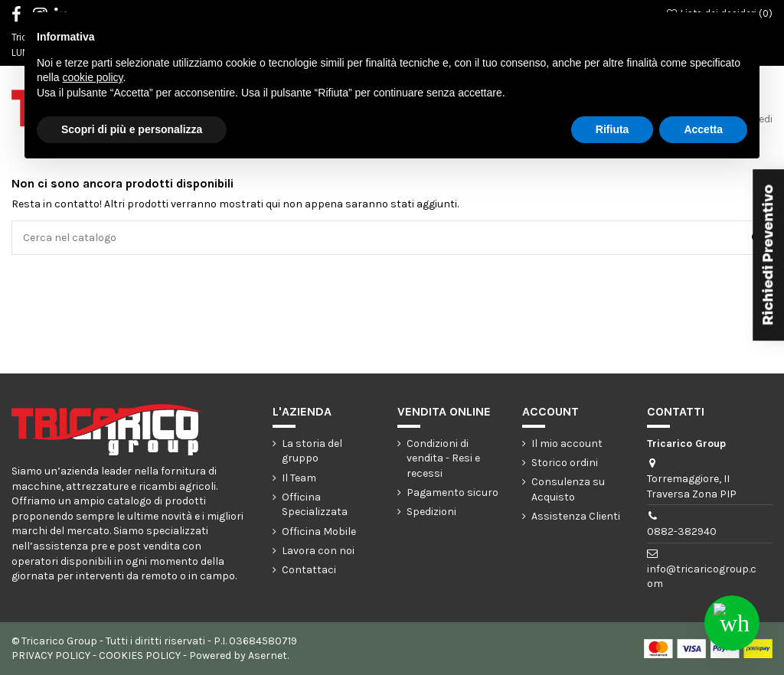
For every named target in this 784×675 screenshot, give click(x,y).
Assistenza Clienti (576, 516)
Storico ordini (565, 463)
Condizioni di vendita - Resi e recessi (443, 458)
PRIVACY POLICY (51, 655)
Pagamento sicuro (452, 492)
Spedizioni (431, 512)
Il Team (299, 478)
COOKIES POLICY (140, 655)
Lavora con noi (318, 551)
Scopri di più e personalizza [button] (132, 129)
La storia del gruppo (312, 451)
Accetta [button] (703, 129)
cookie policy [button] (92, 77)
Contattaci (309, 570)
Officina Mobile (319, 532)
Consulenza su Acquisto (568, 489)
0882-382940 (682, 532)
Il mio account (567, 443)
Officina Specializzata (315, 505)
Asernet (268, 655)
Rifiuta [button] (612, 129)
